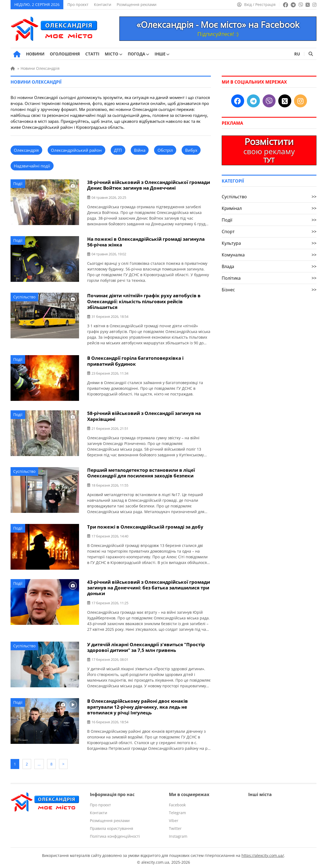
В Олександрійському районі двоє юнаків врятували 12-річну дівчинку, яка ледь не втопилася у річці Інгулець (138, 705)
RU (297, 54)
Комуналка (269, 255)
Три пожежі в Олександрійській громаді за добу (145, 526)
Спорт (269, 232)
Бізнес (269, 290)
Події (18, 184)
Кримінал (269, 208)
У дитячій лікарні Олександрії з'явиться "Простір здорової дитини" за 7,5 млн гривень (146, 646)
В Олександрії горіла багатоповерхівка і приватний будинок (135, 360)
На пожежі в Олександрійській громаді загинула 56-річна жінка (146, 242)
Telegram (177, 811)
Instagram (178, 834)
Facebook (177, 803)
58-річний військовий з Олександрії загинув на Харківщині (144, 415)
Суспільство (24, 297)
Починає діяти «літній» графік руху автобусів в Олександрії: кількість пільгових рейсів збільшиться (144, 301)
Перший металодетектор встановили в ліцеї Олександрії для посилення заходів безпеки (141, 472)
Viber (174, 818)
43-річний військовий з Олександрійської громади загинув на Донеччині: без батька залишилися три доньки (149, 587)
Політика (269, 278)
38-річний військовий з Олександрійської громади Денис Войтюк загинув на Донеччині (149, 185)
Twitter (175, 826)
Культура (269, 243)
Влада (269, 266)
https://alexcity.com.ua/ (263, 853)
